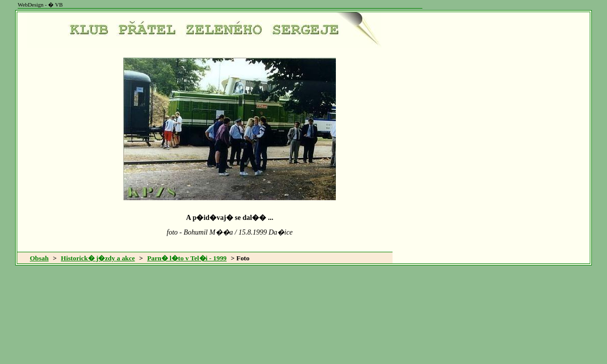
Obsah (39, 258)
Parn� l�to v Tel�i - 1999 (187, 258)
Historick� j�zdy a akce (98, 258)
